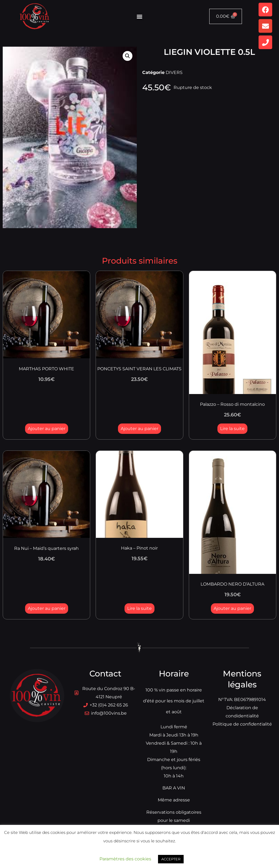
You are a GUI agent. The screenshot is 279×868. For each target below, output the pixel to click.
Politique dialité (242, 724)
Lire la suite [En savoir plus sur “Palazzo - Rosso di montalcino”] (232, 429)
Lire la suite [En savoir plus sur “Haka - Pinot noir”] (139, 608)
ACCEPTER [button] (171, 859)
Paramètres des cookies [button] (125, 859)
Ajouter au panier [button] (47, 429)
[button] (140, 17)
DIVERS (174, 72)
